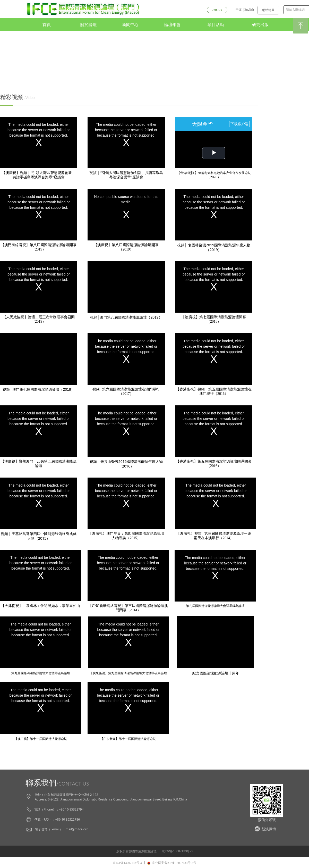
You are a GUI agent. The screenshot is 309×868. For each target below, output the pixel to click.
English (249, 10)
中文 (239, 10)
